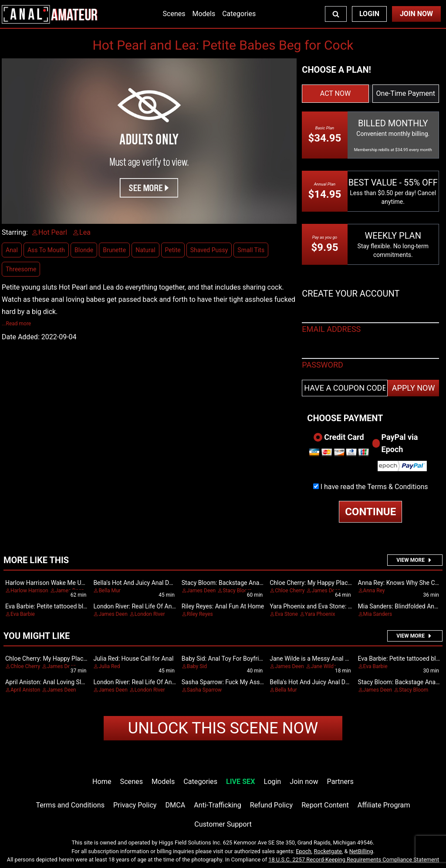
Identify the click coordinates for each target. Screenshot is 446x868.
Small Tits (251, 250)
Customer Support (223, 824)
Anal (12, 250)
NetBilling (361, 851)
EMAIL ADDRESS (331, 329)
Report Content (325, 805)
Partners (340, 782)
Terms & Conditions (398, 487)
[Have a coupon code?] (345, 388)
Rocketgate (328, 851)
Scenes (174, 14)
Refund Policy (271, 805)
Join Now (416, 14)
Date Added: (21, 337)
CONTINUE (370, 512)
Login (369, 14)
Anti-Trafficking (218, 805)
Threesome (21, 269)
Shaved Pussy (209, 250)
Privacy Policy (135, 805)
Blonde (84, 250)
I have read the (374, 487)
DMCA (176, 805)
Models (204, 14)
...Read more (16, 324)
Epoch (304, 851)
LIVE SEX (240, 782)
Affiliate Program (384, 805)
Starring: (15, 232)
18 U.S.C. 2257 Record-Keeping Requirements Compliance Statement (354, 860)
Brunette (114, 250)
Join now (304, 782)
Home (102, 782)
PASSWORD (323, 365)
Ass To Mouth (46, 250)
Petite (173, 250)
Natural (145, 250)
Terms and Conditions (70, 805)
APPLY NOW (414, 388)
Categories (239, 14)
